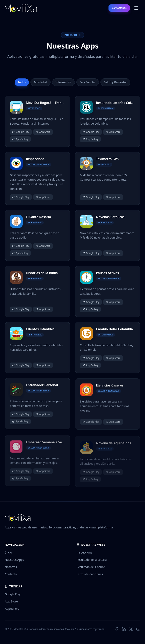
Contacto (11, 574)
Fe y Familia (88, 82)
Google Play (21, 132)
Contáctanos (119, 8)
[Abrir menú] (136, 8)
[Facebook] (117, 629)
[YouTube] (138, 629)
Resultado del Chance (91, 567)
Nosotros (11, 567)
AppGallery (20, 139)
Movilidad (40, 82)
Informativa (63, 82)
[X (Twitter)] (131, 629)
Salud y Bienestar (116, 82)
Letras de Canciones (90, 574)
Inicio (8, 552)
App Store (43, 132)
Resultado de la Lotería (92, 560)
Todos (22, 82)
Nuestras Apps (14, 560)
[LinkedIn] (124, 629)
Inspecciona (85, 552)
